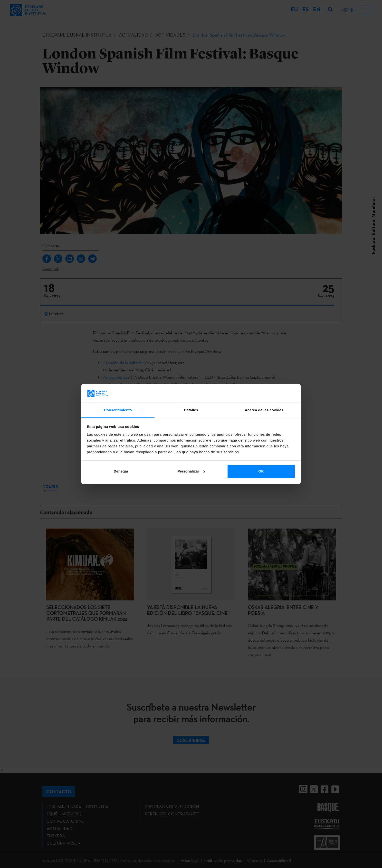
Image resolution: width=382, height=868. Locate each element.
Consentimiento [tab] (118, 410)
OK (261, 471)
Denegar (121, 471)
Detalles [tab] (191, 410)
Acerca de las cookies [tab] (264, 410)
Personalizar (191, 471)
